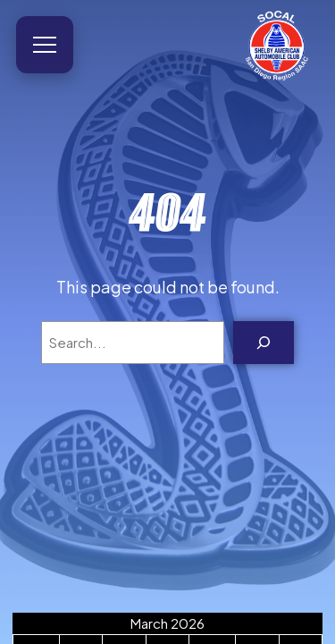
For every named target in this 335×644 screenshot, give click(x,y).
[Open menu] (45, 45)
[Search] (264, 343)
